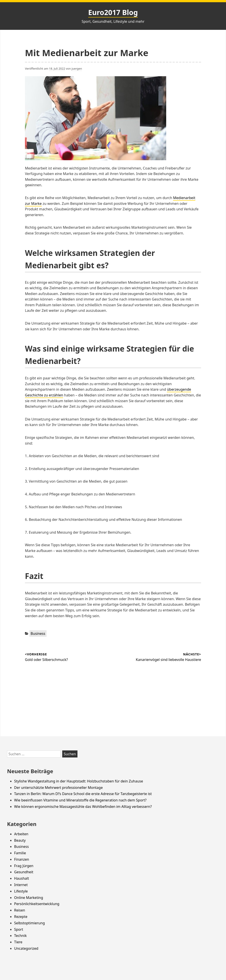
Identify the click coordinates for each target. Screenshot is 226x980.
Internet (21, 885)
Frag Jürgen (24, 866)
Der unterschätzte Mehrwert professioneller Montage (58, 788)
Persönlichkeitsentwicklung (37, 904)
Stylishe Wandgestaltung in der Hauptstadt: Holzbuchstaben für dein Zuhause (79, 781)
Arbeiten (21, 834)
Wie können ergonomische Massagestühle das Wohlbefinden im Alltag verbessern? (83, 807)
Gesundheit (24, 872)
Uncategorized (26, 948)
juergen (77, 69)
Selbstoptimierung (29, 923)
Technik (20, 936)
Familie (20, 853)
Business (38, 634)
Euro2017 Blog (113, 12)
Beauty (20, 840)
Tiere (18, 942)
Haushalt (22, 878)
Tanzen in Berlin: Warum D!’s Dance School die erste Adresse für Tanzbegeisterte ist (83, 794)
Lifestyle (21, 891)
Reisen (20, 910)
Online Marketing (29, 898)
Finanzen (22, 859)
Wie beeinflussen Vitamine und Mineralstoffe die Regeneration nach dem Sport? (80, 800)
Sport (19, 929)
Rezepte (21, 917)
